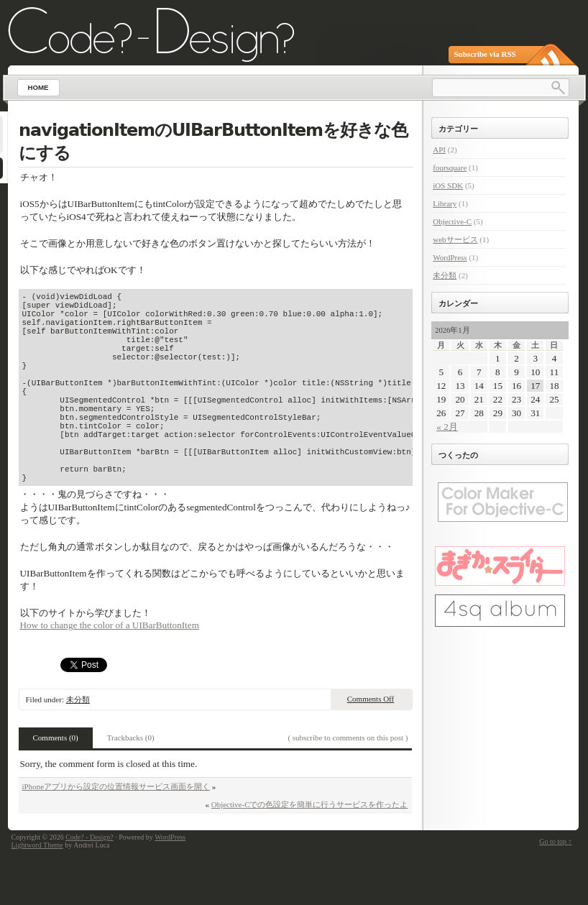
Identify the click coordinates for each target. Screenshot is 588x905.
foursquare (450, 167)
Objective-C (452, 221)
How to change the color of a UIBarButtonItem (110, 672)
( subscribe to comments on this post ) (348, 785)
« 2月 (447, 427)
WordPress (450, 257)
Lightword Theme (37, 892)
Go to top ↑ (555, 889)
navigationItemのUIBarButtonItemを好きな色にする (213, 142)
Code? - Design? (89, 885)
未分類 (78, 747)
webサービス (455, 239)
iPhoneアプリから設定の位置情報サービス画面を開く (116, 834)
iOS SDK (448, 185)
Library (445, 203)
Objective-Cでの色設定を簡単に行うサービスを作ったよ (310, 852)
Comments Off (371, 746)
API (439, 150)
